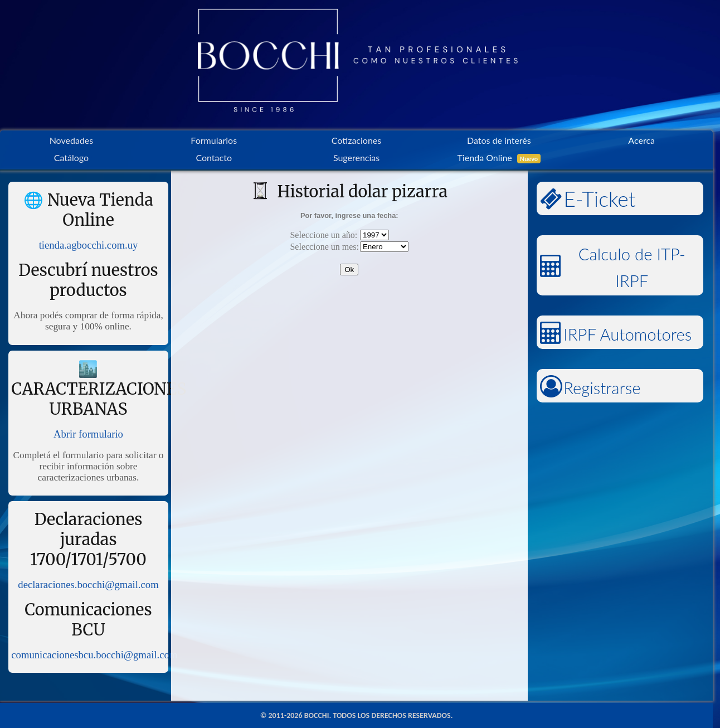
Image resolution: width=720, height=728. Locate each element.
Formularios (214, 140)
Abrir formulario (88, 434)
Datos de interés (499, 140)
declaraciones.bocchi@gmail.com (88, 584)
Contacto (214, 157)
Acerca (641, 140)
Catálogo (71, 157)
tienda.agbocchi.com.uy (89, 245)
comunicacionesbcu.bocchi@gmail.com (94, 655)
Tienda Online (499, 157)
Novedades (72, 140)
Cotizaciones (356, 140)
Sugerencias (356, 157)
